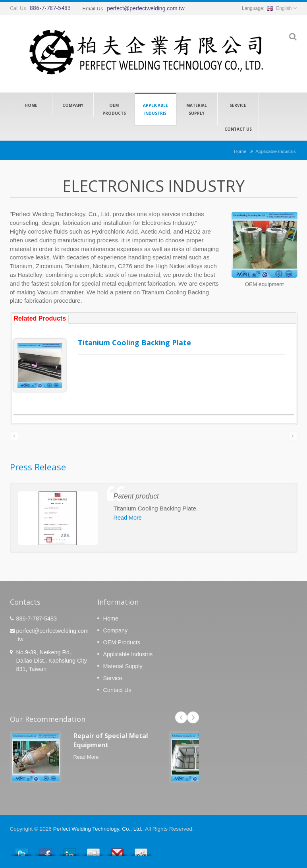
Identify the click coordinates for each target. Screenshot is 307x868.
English (279, 8)
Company (73, 105)
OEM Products (114, 109)
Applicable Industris (155, 109)
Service (238, 105)
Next (193, 717)
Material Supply (197, 109)
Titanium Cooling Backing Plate (134, 342)
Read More (128, 518)
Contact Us (238, 129)
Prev (181, 717)
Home (31, 105)
